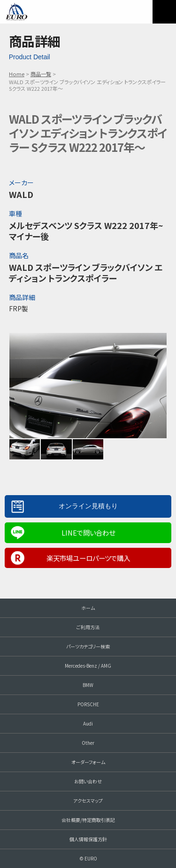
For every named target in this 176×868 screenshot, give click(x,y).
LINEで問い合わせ (88, 533)
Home (17, 74)
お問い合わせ (88, 781)
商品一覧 (41, 74)
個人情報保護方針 (88, 839)
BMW (88, 685)
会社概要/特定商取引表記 (88, 820)
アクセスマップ (88, 801)
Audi (88, 723)
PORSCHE (88, 704)
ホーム (88, 608)
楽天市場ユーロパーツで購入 (88, 558)
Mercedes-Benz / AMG (88, 666)
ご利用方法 (88, 627)
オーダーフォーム (88, 762)
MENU (164, 12)
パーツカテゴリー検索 (88, 646)
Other (88, 743)
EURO (16, 12)
